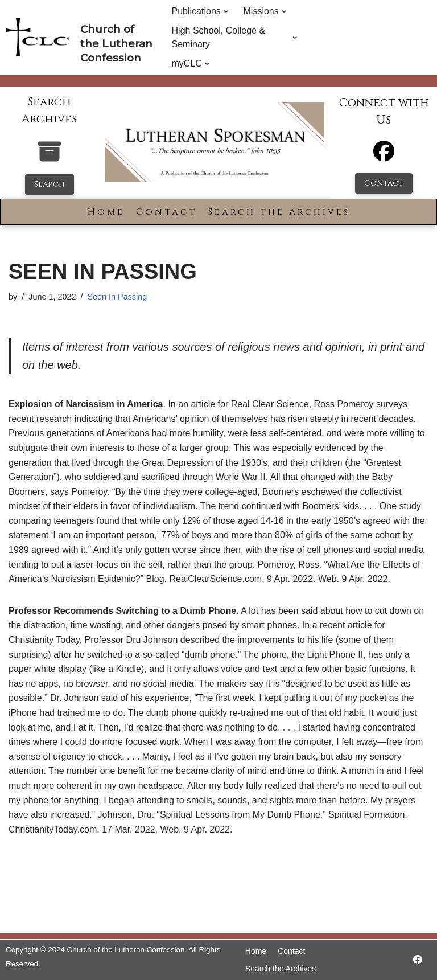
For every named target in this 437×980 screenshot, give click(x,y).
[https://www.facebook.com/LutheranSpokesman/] (418, 960)
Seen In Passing (117, 297)
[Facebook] (384, 156)
